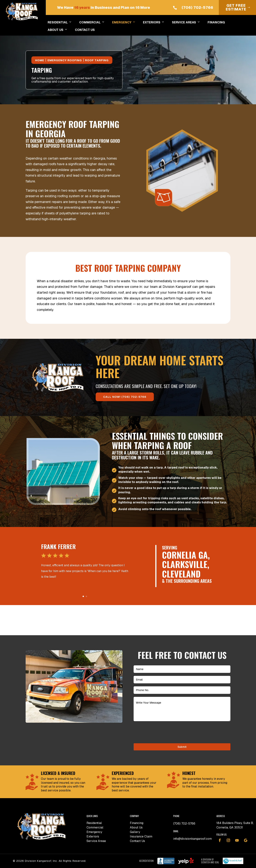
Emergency (94, 832)
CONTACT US (85, 30)
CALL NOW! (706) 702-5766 (125, 397)
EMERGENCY (124, 22)
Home (40, 60)
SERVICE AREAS (186, 22)
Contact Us (137, 841)
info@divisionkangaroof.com (192, 839)
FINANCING (216, 22)
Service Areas (96, 841)
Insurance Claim (141, 836)
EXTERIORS (154, 22)
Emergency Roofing (65, 60)
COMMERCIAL (92, 22)
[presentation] (162, 731)
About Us (136, 827)
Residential (94, 823)
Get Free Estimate (236, 7)
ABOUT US (58, 30)
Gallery (135, 832)
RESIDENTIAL (60, 22)
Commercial (95, 827)
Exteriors (93, 836)
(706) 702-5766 (197, 7)
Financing (137, 823)
